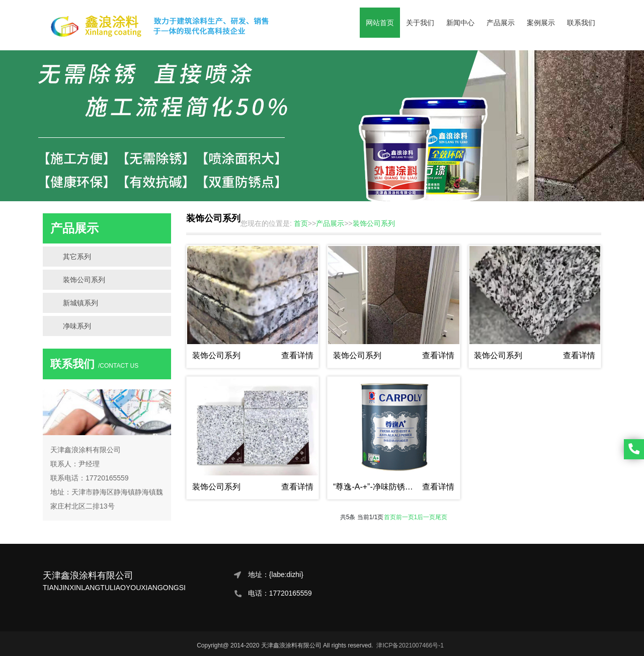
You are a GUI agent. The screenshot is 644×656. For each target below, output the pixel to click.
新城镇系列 (80, 303)
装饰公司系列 (84, 280)
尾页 (441, 517)
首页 (390, 517)
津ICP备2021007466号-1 (410, 645)
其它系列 (77, 257)
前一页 (405, 517)
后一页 (426, 517)
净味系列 (77, 326)
